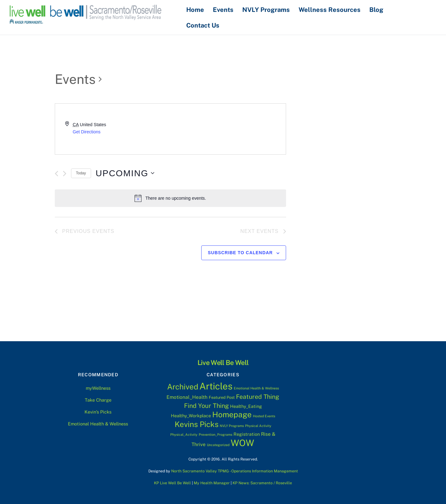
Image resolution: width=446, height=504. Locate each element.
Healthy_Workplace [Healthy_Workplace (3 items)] (191, 415)
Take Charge (98, 400)
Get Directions (87, 131)
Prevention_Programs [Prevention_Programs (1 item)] (215, 435)
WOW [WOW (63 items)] (242, 442)
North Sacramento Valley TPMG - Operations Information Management (235, 471)
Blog (378, 9)
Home (197, 9)
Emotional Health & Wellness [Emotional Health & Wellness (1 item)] (256, 388)
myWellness (98, 388)
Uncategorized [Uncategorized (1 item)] (218, 445)
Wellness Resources (331, 9)
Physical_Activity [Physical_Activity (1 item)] (184, 435)
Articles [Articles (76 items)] (216, 386)
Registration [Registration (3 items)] (247, 434)
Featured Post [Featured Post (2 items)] (222, 397)
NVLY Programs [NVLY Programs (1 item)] (232, 426)
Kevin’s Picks (98, 411)
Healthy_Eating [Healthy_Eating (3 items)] (246, 406)
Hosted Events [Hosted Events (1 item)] (264, 416)
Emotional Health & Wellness (98, 423)
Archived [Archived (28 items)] (183, 387)
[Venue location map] (228, 129)
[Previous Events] (56, 173)
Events (225, 9)
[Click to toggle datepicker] (125, 173)
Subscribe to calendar (240, 253)
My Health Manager (212, 483)
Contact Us (204, 25)
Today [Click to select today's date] (81, 173)
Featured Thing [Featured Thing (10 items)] (258, 396)
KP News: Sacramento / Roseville (262, 483)
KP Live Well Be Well (172, 483)
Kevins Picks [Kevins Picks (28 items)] (197, 424)
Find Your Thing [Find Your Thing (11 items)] (206, 406)
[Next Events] (65, 173)
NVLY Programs (268, 9)
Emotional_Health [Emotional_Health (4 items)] (187, 397)
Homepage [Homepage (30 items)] (232, 414)
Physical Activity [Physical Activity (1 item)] (258, 426)
